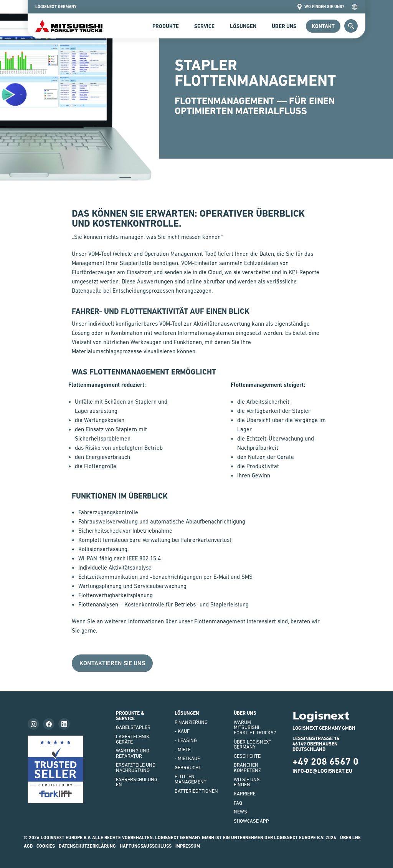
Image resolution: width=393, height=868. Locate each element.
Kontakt (323, 26)
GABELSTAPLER (133, 727)
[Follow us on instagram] (33, 724)
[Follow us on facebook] (49, 724)
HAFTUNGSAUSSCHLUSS (146, 846)
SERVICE (204, 26)
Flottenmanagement (191, 779)
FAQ (238, 803)
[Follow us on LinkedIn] (64, 724)
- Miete (183, 750)
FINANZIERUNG (191, 722)
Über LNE (350, 838)
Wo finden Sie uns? (320, 7)
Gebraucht (188, 768)
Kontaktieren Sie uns (112, 663)
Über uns (284, 26)
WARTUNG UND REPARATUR (133, 753)
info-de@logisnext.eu (322, 771)
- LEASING (186, 740)
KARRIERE (245, 794)
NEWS (240, 812)
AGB (28, 846)
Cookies (46, 846)
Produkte (166, 26)
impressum (188, 846)
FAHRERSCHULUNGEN (137, 782)
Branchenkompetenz (247, 768)
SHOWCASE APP (251, 821)
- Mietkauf (187, 758)
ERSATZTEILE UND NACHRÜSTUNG (136, 768)
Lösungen (243, 26)
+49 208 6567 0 (325, 761)
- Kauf (182, 731)
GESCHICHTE (247, 756)
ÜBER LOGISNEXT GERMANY (253, 745)
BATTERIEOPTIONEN (196, 791)
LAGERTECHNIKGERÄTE (133, 739)
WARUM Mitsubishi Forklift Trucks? (255, 727)
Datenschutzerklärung (87, 846)
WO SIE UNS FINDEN (247, 782)
